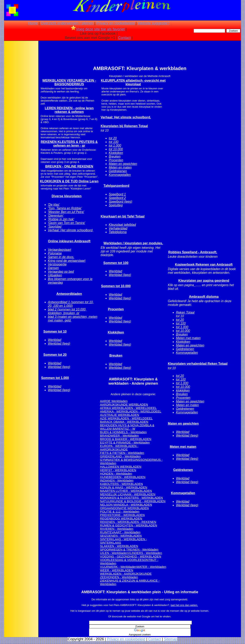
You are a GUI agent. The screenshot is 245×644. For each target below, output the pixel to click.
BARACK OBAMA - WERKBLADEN (124, 422)
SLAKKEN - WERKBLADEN (119, 546)
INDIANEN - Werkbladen (117, 480)
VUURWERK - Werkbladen (118, 567)
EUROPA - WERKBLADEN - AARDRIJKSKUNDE (119, 448)
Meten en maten (120, 167)
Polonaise (55, 253)
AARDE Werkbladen (114, 401)
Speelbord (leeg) (120, 202)
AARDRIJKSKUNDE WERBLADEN (124, 404)
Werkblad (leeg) (59, 344)
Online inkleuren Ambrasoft (69, 241)
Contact (124, 38)
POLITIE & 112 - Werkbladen (120, 511)
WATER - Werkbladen (151, 567)
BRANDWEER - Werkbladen (119, 436)
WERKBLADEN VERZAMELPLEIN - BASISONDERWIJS (69, 82)
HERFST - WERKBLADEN (118, 470)
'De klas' (54, 205)
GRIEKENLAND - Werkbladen (120, 456)
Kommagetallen (120, 175)
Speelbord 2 (117, 198)
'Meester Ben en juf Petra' (66, 212)
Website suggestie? (154, 23)
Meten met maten (188, 338)
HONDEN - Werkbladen (116, 474)
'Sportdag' (55, 227)
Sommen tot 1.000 (55, 378)
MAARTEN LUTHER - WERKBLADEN (126, 491)
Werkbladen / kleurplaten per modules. (133, 243)
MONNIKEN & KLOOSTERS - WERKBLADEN (131, 498)
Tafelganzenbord (116, 186)
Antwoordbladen (69, 294)
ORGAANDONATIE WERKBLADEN (124, 508)
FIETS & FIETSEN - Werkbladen (122, 453)
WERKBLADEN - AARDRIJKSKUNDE (126, 574)
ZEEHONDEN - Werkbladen (119, 577)
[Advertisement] (21, 106)
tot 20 (113, 138)
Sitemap (171, 639)
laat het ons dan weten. (184, 605)
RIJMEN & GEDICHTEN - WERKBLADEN (129, 525)
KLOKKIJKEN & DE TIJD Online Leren (69, 181)
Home (33, 23)
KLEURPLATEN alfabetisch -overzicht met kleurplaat (133, 82)
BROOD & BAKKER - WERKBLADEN (126, 439)
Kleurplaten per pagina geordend (204, 281)
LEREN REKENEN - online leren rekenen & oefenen (69, 110)
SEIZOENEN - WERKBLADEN (121, 536)
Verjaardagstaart (60, 250)
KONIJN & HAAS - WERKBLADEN (124, 487)
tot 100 (114, 142)
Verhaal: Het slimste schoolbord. (126, 117)
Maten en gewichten (123, 164)
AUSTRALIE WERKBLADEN (120, 415)
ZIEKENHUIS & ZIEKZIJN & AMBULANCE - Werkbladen (130, 582)
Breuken (115, 156)
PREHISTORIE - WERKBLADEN (122, 515)
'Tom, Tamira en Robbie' (65, 208)
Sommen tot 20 (55, 355)
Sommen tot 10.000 (116, 286)
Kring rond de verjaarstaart (67, 261)
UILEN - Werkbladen (114, 553)
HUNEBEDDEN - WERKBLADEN (123, 477)
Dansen (53, 268)
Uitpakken (55, 275)
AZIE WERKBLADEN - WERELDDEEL (126, 418)
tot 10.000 (116, 149)
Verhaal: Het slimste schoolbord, (71, 230)
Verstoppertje (57, 264)
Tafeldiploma (118, 232)
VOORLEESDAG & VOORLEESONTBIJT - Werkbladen (129, 562)
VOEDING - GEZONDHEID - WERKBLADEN (131, 556)
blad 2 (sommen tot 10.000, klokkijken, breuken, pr (67, 311)
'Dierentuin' (56, 216)
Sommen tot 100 (116, 263)
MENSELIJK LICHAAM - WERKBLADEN (128, 494)
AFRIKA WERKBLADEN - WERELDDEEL (128, 408)
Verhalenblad (118, 228)
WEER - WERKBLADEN (117, 570)
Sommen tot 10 (55, 332)
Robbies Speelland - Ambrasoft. (193, 252)
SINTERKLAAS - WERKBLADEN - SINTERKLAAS (124, 541)
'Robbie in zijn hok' (61, 219)
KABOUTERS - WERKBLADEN (121, 484)
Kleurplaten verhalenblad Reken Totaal (198, 364)
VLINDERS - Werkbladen (145, 553)
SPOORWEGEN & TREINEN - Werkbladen (129, 549)
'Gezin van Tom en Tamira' (66, 223)
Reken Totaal (185, 312)
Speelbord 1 (117, 194)
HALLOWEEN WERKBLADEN (121, 467)
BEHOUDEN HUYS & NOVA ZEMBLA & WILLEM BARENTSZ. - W (127, 427)
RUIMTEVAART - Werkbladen (120, 532)
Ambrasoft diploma (204, 297)
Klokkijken (116, 153)
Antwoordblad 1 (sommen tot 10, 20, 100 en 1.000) (71, 304)
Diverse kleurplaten (67, 196)
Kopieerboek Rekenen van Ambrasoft (204, 265)
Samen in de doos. (61, 257)
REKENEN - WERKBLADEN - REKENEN (128, 522)
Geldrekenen (118, 171)
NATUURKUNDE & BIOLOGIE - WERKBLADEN (133, 501)
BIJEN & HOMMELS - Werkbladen (123, 432)
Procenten (116, 160)
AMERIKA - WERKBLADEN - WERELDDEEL (131, 411)
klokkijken (183, 390)
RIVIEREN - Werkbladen (117, 529)
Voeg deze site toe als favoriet (98, 29)
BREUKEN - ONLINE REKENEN (69, 166)
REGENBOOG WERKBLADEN (121, 518)
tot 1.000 (115, 146)
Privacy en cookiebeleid (115, 23)
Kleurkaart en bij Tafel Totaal (123, 216)
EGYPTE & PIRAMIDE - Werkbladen (125, 442)
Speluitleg (116, 205)
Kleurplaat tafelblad (122, 225)
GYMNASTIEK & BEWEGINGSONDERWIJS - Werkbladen (131, 461)
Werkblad (55, 340)
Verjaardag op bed (61, 272)
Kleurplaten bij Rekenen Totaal (124, 126)
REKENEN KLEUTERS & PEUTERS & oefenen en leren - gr (69, 144)
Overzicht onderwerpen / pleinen (67, 23)
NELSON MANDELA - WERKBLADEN (126, 505)
